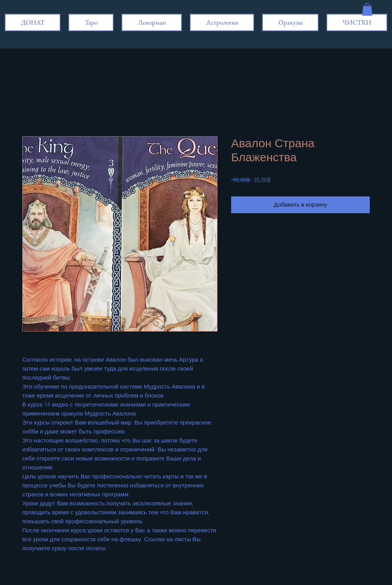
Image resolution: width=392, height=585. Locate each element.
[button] (367, 9)
